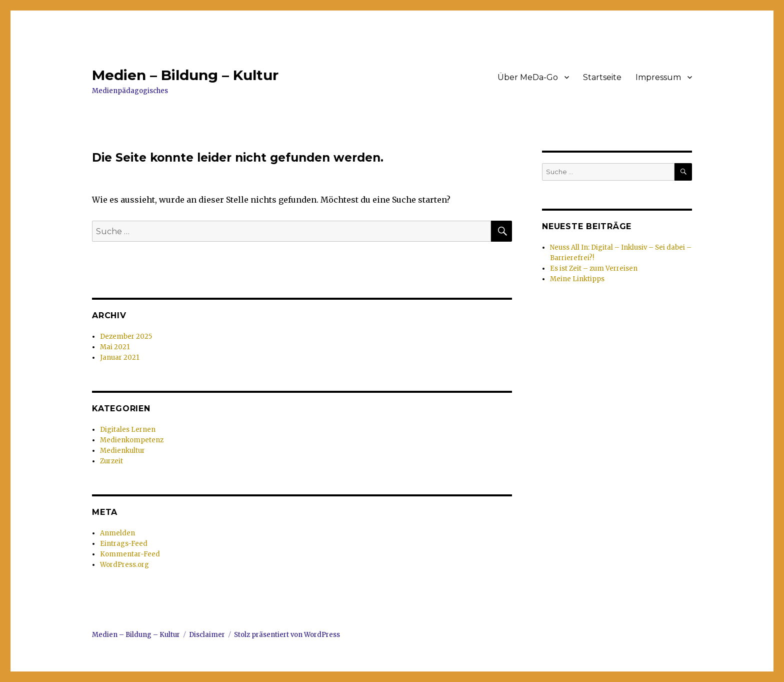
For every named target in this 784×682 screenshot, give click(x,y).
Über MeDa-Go (528, 77)
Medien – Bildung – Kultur (185, 75)
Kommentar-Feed (130, 554)
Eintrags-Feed (124, 544)
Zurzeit (111, 461)
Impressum (658, 77)
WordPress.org (124, 565)
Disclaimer (207, 635)
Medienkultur (122, 451)
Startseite (602, 77)
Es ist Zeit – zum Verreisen (594, 268)
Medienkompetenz (132, 440)
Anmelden (117, 533)
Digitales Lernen (128, 430)
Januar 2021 (119, 358)
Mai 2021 (115, 347)
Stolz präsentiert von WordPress (287, 635)
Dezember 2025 (126, 336)
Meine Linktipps (577, 279)
